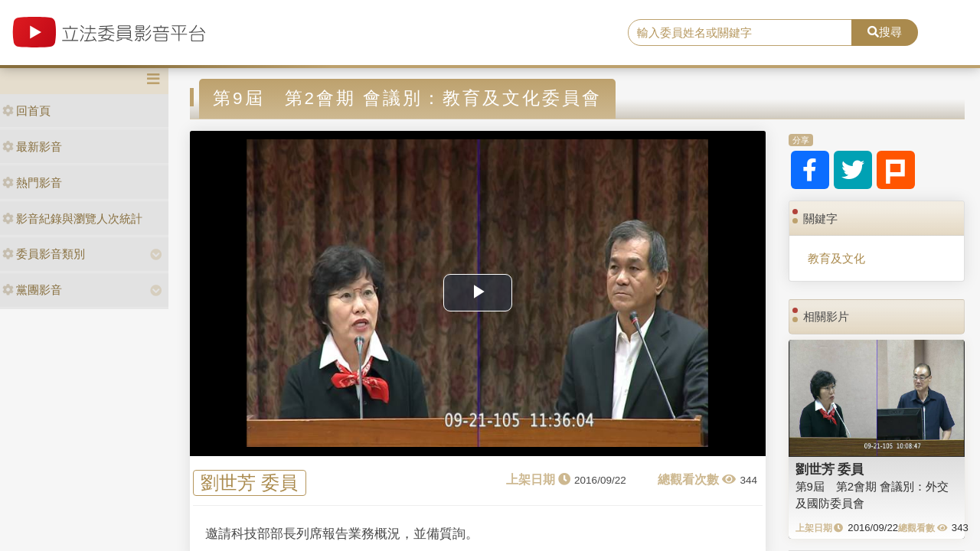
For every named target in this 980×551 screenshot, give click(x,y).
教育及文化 (836, 258)
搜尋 (885, 32)
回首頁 (26, 111)
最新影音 (32, 147)
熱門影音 (32, 183)
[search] (740, 33)
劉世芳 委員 (249, 483)
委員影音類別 (44, 254)
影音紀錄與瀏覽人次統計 (72, 218)
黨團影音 (32, 290)
